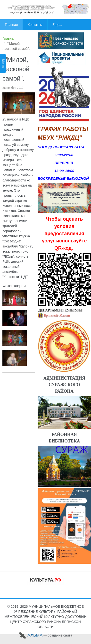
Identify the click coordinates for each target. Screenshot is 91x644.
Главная (9, 38)
